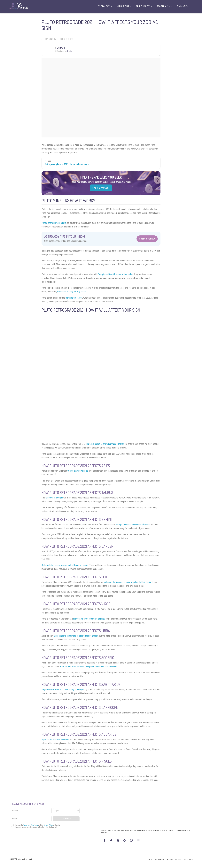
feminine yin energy (74, 298)
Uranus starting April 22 (78, 471)
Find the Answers (101, 188)
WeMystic (61, 48)
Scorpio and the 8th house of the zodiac (116, 274)
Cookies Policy (188, 860)
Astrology (51, 39)
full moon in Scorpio (54, 498)
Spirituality (143, 6)
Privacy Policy (159, 860)
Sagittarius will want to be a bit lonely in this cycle (63, 690)
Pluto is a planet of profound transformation (105, 444)
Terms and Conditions (174, 860)
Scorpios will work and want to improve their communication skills (89, 667)
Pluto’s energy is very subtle (54, 223)
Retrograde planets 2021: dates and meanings (67, 164)
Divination (183, 6)
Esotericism (163, 6)
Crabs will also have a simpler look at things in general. (65, 565)
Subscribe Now (147, 239)
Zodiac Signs (67, 39)
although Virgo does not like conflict (89, 619)
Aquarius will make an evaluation (55, 740)
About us (149, 860)
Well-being (123, 6)
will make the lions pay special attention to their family (127, 582)
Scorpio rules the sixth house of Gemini (133, 525)
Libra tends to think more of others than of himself (76, 636)
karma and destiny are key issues (72, 292)
